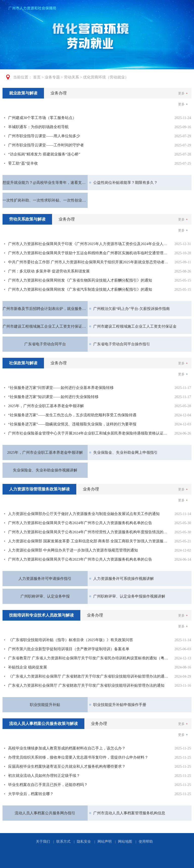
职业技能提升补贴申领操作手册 (120, 705)
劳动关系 (71, 77)
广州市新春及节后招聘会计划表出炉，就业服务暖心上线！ (45, 309)
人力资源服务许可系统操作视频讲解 (124, 579)
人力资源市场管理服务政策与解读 (39, 489)
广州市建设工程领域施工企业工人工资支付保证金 (135, 326)
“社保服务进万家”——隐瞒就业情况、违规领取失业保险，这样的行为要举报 (72, 424)
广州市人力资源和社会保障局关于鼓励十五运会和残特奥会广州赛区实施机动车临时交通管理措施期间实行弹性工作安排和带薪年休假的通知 (88, 253)
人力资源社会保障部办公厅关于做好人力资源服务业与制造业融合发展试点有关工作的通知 (84, 514)
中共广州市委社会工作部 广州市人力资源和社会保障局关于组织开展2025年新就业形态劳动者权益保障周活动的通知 (88, 262)
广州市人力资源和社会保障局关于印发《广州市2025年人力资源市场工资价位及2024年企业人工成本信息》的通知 (88, 244)
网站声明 (105, 842)
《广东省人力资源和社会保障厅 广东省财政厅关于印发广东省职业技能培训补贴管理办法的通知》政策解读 (88, 676)
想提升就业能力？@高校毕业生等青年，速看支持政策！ (45, 183)
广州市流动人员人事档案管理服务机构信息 (129, 813)
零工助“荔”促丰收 (23, 163)
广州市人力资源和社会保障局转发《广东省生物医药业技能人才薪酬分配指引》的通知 (80, 280)
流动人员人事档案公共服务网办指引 (45, 813)
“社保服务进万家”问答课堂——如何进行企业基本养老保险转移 (61, 388)
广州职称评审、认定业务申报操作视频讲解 (129, 596)
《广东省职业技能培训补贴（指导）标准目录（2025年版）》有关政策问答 (71, 640)
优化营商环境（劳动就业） (106, 77)
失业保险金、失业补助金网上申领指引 (125, 452)
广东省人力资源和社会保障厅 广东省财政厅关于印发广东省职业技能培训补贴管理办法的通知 (86, 685)
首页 (37, 77)
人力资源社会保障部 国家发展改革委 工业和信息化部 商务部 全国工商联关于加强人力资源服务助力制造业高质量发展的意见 (88, 541)
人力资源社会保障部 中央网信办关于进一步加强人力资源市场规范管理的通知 (73, 550)
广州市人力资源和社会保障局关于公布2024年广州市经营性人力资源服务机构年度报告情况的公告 (88, 532)
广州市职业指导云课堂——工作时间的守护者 (46, 145)
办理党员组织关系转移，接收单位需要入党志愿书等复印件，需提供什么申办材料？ (78, 757)
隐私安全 (84, 842)
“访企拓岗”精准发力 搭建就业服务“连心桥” (44, 154)
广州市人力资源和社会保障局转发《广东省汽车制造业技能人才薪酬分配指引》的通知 (80, 289)
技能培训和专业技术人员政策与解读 (41, 615)
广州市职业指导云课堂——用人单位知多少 (44, 136)
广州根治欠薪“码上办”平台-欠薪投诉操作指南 (131, 309)
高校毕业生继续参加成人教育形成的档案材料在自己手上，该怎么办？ (67, 748)
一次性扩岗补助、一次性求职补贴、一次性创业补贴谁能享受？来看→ (45, 200)
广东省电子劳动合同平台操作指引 (122, 344)
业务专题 (52, 77)
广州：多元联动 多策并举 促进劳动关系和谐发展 (49, 271)
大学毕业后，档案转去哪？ (31, 794)
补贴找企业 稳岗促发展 (28, 667)
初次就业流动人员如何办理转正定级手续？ (44, 776)
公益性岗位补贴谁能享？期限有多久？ (125, 183)
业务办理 (59, 93)
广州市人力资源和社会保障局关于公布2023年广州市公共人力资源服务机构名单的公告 (80, 559)
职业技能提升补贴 (45, 705)
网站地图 (125, 842)
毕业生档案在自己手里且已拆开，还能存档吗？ (48, 785)
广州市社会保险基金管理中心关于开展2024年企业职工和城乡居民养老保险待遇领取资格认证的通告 (88, 433)
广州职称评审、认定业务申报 (45, 596)
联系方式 (63, 842)
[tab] (23, 93)
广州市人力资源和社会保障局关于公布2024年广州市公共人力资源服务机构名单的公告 (80, 523)
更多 (183, 93)
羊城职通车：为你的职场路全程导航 (38, 127)
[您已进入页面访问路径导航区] (97, 77)
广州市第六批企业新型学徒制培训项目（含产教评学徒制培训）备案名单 (69, 649)
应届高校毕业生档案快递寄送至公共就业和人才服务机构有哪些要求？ (67, 766)
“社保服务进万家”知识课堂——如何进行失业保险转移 (53, 397)
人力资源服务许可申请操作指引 (45, 579)
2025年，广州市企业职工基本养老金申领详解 (46, 406)
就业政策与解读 (23, 93)
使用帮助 (146, 842)
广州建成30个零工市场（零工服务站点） (42, 118)
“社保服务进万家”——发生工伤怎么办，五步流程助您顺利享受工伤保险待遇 (72, 415)
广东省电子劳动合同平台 (45, 344)
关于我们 (43, 842)
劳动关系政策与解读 (27, 219)
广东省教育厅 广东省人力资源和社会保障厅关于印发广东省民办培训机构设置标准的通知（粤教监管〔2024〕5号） (88, 658)
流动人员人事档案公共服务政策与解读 (43, 724)
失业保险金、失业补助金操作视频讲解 (45, 470)
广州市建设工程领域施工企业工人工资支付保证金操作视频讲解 (45, 326)
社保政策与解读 (23, 363)
